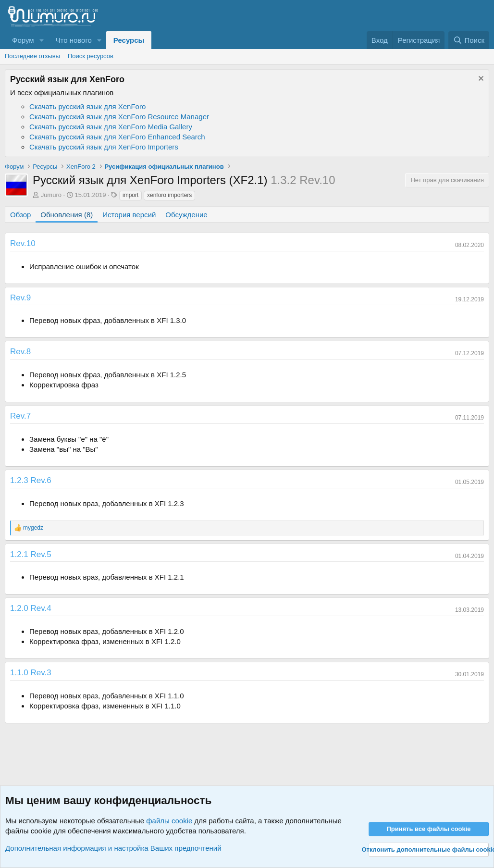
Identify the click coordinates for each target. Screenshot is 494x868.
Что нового (73, 40)
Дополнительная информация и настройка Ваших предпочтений (113, 848)
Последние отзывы (32, 56)
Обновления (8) (67, 215)
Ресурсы (129, 40)
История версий (129, 215)
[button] (41, 40)
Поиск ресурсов (91, 56)
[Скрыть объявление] (480, 80)
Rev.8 (20, 352)
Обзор (20, 215)
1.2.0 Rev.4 (31, 608)
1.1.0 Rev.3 (31, 673)
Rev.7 (20, 416)
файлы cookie (169, 821)
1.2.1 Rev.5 (31, 554)
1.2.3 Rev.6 (31, 480)
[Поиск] (469, 40)
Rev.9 (20, 298)
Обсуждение (186, 215)
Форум (23, 40)
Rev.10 (23, 243)
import (130, 195)
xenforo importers (169, 195)
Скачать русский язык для (87, 106)
